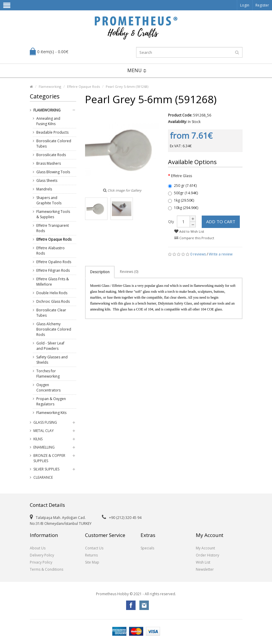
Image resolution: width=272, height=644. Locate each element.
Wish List (203, 562)
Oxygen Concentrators (48, 387)
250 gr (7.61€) (182, 186)
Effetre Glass (181, 176)
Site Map (92, 562)
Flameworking (50, 86)
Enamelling (44, 447)
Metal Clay (44, 431)
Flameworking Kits (51, 413)
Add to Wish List (189, 231)
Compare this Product (194, 238)
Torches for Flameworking (48, 374)
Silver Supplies (46, 469)
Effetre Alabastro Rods (51, 251)
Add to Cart (221, 221)
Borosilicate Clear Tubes (51, 313)
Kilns (38, 439)
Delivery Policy (42, 555)
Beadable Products (52, 132)
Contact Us (94, 548)
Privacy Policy (41, 562)
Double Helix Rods (52, 293)
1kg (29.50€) (181, 200)
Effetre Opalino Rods (54, 262)
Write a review (221, 254)
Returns (91, 555)
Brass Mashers (49, 163)
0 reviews (198, 254)
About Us (38, 548)
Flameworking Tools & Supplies (53, 214)
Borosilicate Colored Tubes (54, 144)
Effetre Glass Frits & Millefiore (53, 282)
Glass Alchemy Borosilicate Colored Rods (54, 329)
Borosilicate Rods (51, 155)
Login (245, 5)
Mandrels (44, 189)
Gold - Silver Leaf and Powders (50, 346)
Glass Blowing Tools (53, 172)
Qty (171, 222)
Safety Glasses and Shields (52, 360)
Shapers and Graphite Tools (49, 200)
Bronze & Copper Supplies (49, 458)
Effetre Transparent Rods (53, 228)
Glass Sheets (47, 181)
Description (100, 272)
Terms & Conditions (47, 569)
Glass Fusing (45, 422)
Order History (207, 555)
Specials (147, 548)
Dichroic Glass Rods (53, 301)
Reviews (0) (129, 272)
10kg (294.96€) (183, 208)
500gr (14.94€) (183, 193)
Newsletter (205, 569)
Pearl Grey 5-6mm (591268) (127, 86)
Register (262, 5)
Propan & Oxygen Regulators (51, 401)
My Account (205, 548)
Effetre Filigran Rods (53, 270)
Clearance (43, 477)
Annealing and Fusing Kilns (48, 121)
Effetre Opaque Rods (83, 86)
